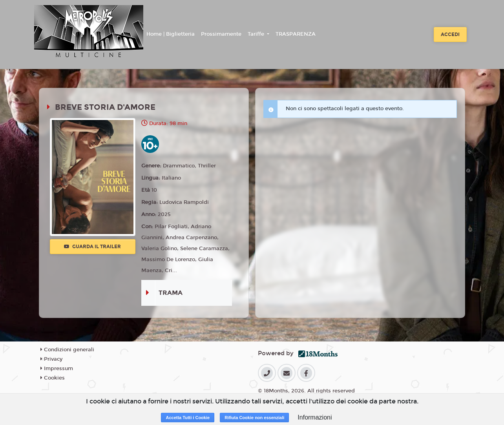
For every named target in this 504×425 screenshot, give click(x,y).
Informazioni (315, 417)
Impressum (57, 369)
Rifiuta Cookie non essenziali (254, 418)
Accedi (450, 35)
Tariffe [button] (257, 34)
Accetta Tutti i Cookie (188, 418)
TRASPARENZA (296, 34)
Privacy (51, 359)
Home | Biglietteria (171, 34)
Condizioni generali (67, 350)
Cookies (53, 378)
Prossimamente (221, 34)
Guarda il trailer (92, 247)
